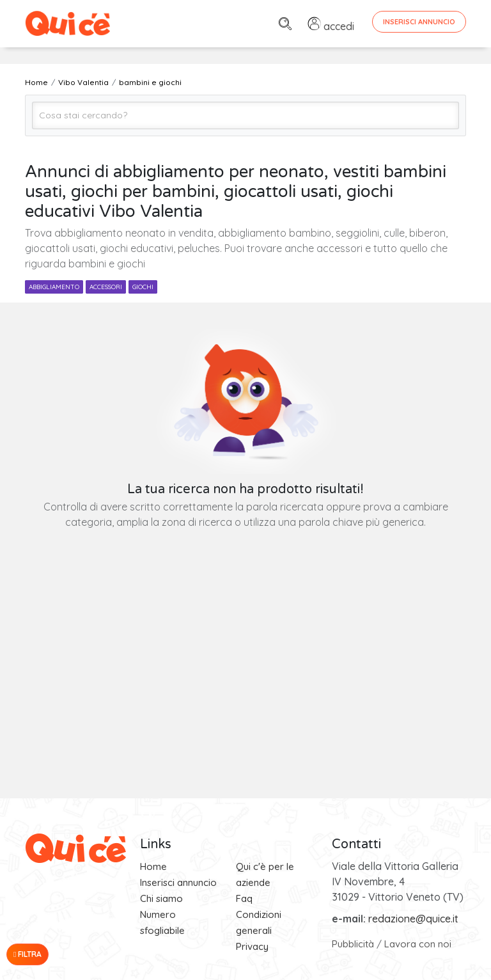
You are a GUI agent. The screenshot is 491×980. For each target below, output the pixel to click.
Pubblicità (353, 944)
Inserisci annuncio (178, 882)
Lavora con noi (418, 944)
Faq (244, 898)
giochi (143, 287)
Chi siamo (161, 898)
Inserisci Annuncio (419, 22)
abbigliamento (54, 287)
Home (153, 866)
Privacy (252, 946)
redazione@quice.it (413, 919)
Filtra (27, 954)
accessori (106, 287)
